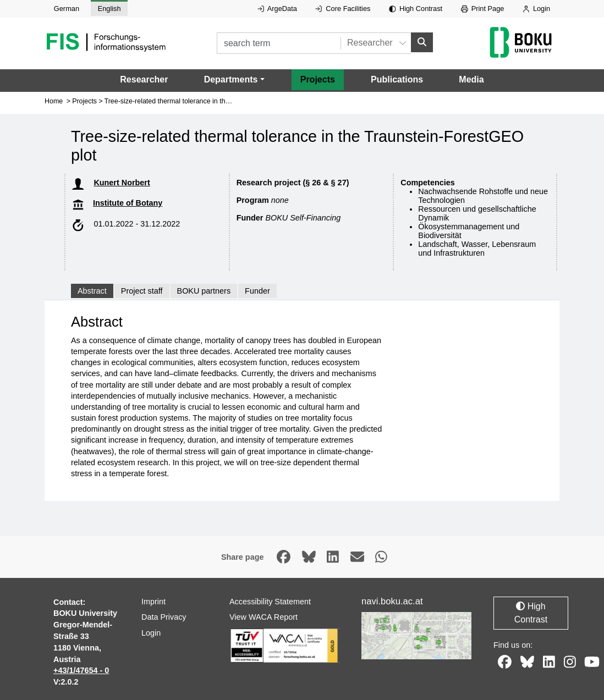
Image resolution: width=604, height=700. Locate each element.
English (109, 9)
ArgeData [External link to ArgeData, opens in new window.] (277, 9)
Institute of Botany (128, 203)
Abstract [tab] (92, 291)
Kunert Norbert (122, 183)
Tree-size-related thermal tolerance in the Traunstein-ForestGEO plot (209, 101)
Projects (318, 79)
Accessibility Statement (270, 601)
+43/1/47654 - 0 (81, 670)
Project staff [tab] (142, 291)
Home (54, 101)
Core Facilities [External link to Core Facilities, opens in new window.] (343, 9)
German (67, 9)
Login (536, 9)
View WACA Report (263, 617)
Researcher (144, 79)
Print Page (483, 9)
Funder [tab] (257, 291)
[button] (234, 80)
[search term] (279, 43)
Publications (397, 79)
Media (471, 79)
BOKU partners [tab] (204, 291)
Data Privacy (164, 617)
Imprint (153, 601)
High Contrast (416, 9)
